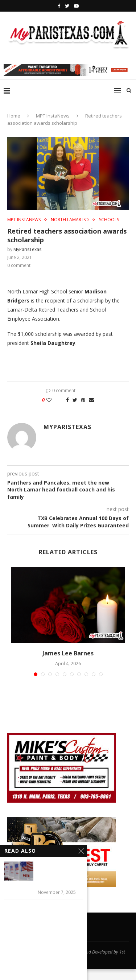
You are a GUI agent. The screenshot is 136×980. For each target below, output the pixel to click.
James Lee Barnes (68, 653)
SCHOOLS (109, 220)
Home (14, 116)
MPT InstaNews (53, 116)
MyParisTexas (27, 249)
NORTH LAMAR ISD (70, 220)
